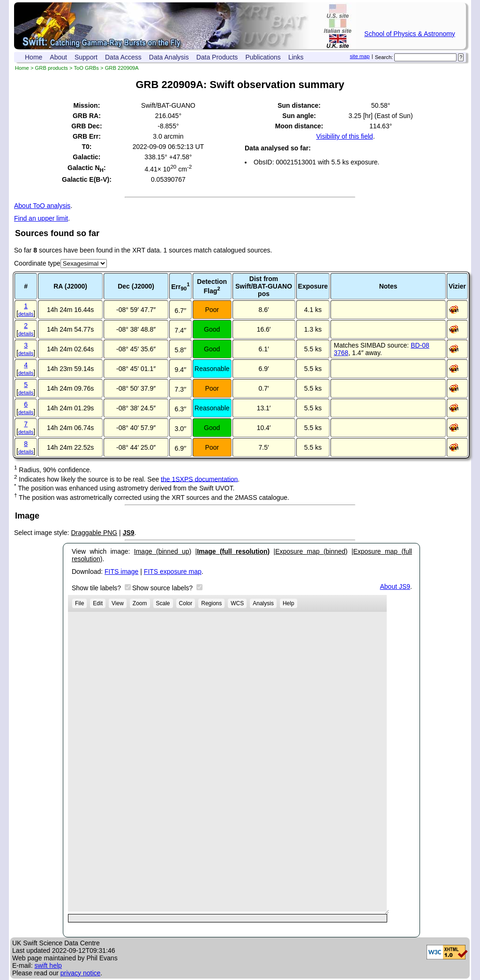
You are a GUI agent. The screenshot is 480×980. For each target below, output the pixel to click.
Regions (211, 603)
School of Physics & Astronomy (410, 34)
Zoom (140, 603)
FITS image (121, 572)
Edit (98, 603)
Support (86, 57)
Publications (263, 57)
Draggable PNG (94, 533)
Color (186, 603)
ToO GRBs (86, 68)
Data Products (217, 57)
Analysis (263, 603)
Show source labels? (163, 588)
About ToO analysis (42, 206)
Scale (163, 603)
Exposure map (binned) (311, 551)
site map (360, 56)
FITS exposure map (173, 572)
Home (34, 57)
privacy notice (81, 973)
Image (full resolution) (233, 551)
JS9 (129, 533)
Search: (384, 57)
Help (289, 603)
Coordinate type (37, 263)
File (79, 603)
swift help (48, 965)
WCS (237, 603)
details (26, 314)
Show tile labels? (97, 588)
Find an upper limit (41, 218)
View (118, 603)
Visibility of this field (344, 136)
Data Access (123, 57)
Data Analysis (169, 57)
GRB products (52, 68)
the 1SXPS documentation (199, 479)
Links (296, 57)
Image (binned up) (163, 551)
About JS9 (395, 587)
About (58, 57)
